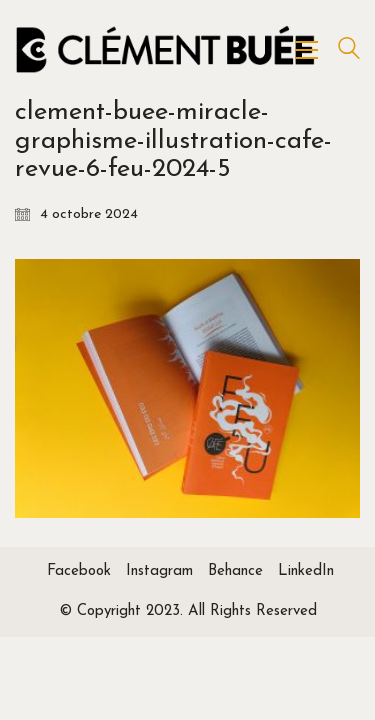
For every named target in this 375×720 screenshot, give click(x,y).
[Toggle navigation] (306, 50)
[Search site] (349, 51)
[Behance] (235, 572)
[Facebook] (79, 572)
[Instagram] (159, 572)
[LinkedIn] (306, 572)
